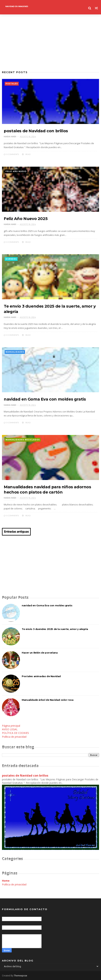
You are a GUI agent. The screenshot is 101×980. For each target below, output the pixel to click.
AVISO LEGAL (10, 729)
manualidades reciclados (23, 440)
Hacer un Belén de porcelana (40, 653)
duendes (11, 259)
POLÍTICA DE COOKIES (15, 733)
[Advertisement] (50, 42)
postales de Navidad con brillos (36, 131)
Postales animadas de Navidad (41, 676)
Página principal (11, 726)
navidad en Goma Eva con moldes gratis (45, 399)
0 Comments (11, 154)
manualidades (15, 352)
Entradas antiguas (16, 532)
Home (6, 881)
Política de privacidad (14, 737)
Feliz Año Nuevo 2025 (26, 219)
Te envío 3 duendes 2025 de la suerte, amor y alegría (55, 629)
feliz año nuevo (16, 171)
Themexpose (20, 976)
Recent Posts (15, 72)
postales (12, 84)
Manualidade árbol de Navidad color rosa (48, 700)
